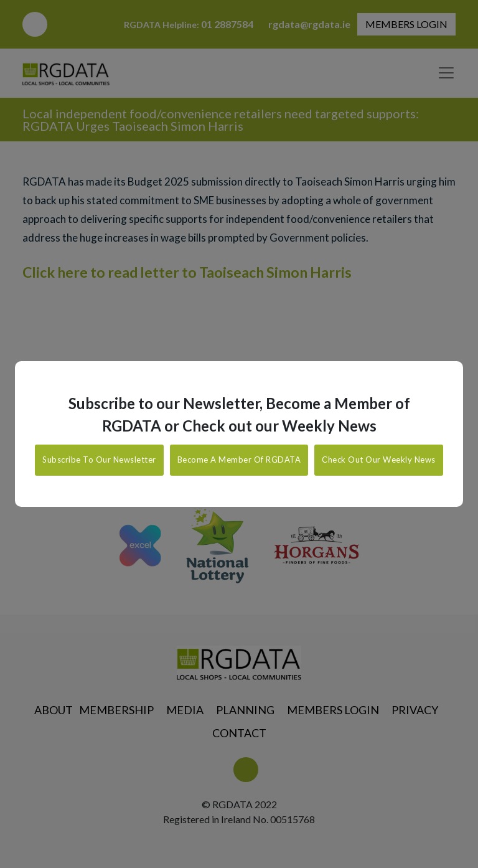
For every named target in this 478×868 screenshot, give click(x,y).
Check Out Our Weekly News (379, 460)
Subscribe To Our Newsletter (99, 460)
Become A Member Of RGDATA (239, 460)
